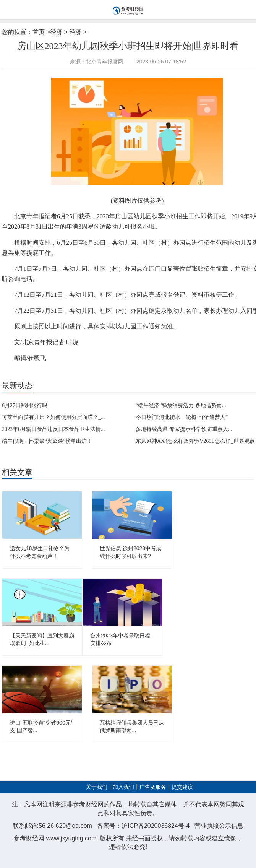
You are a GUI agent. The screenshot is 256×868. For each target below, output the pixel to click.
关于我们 (97, 787)
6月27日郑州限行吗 (25, 406)
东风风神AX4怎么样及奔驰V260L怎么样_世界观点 (195, 441)
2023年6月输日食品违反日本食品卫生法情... (53, 429)
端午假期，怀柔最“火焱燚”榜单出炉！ (47, 441)
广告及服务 (153, 787)
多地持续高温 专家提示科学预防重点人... (184, 429)
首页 (39, 32)
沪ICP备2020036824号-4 (156, 826)
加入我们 (123, 787)
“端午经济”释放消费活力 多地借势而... (181, 406)
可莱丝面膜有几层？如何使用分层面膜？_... (53, 417)
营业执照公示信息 (219, 826)
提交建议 (182, 787)
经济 (56, 32)
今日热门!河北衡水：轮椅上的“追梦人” (182, 417)
